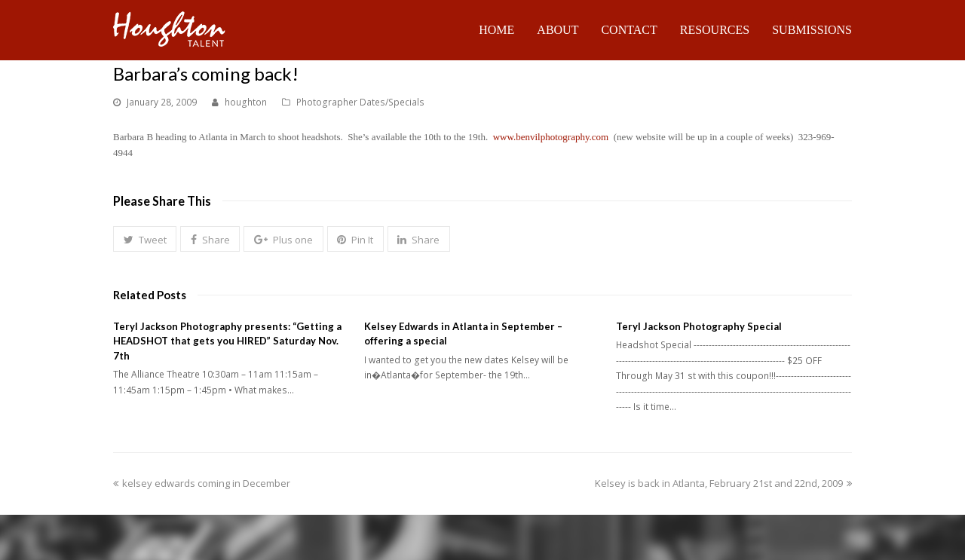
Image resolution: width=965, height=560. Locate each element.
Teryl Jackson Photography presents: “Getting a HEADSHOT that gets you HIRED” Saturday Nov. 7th (227, 341)
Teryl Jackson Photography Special (699, 326)
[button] (145, 239)
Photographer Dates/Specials (360, 102)
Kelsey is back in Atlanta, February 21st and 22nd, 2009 (723, 483)
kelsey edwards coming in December (202, 483)
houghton (246, 102)
